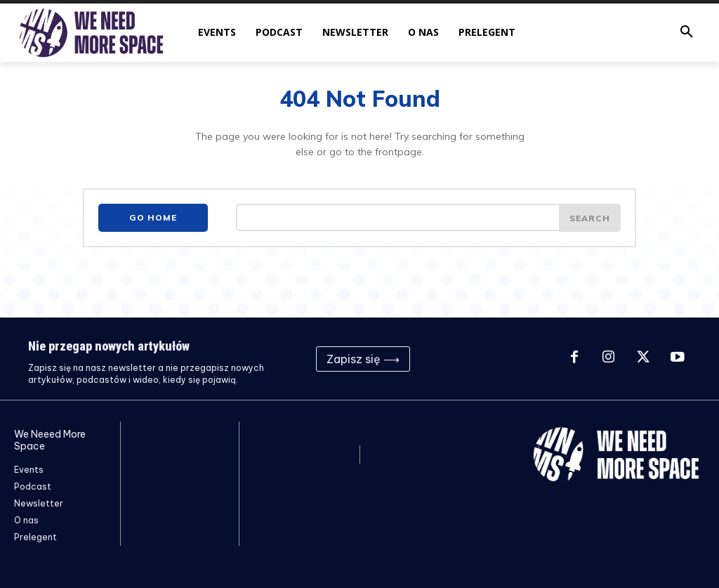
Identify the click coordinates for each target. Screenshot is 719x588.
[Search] (590, 218)
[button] (687, 32)
